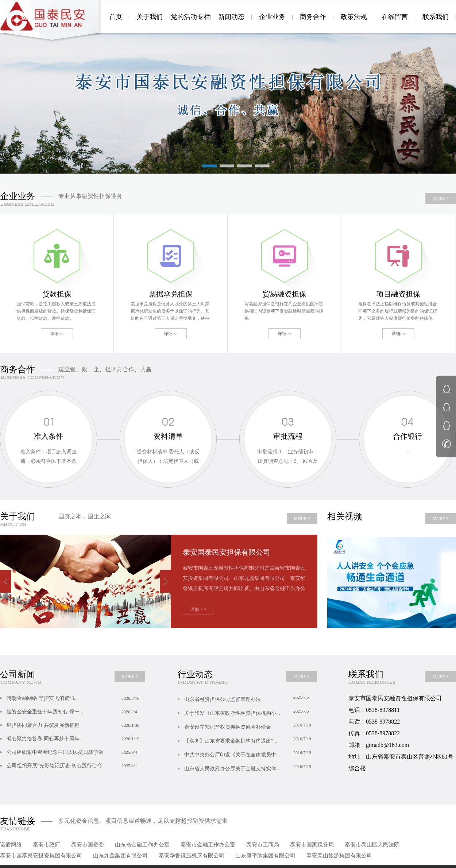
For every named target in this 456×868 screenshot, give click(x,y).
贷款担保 (57, 294)
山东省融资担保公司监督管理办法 (251, 697)
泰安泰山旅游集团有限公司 (339, 856)
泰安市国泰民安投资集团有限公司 (41, 856)
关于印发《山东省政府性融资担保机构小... (251, 711)
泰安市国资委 (88, 845)
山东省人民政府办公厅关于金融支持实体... (251, 767)
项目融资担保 (398, 294)
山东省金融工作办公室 (142, 845)
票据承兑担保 (171, 294)
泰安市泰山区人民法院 (372, 845)
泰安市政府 (47, 845)
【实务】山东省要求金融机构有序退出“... (251, 739)
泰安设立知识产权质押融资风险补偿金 (251, 725)
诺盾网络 (11, 845)
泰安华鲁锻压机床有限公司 (192, 856)
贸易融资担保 (285, 294)
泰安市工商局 (263, 845)
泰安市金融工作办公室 (208, 845)
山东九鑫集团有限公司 (120, 856)
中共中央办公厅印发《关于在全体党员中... (251, 753)
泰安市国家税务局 (312, 845)
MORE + (441, 198)
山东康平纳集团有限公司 (265, 856)
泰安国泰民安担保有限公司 (227, 552)
